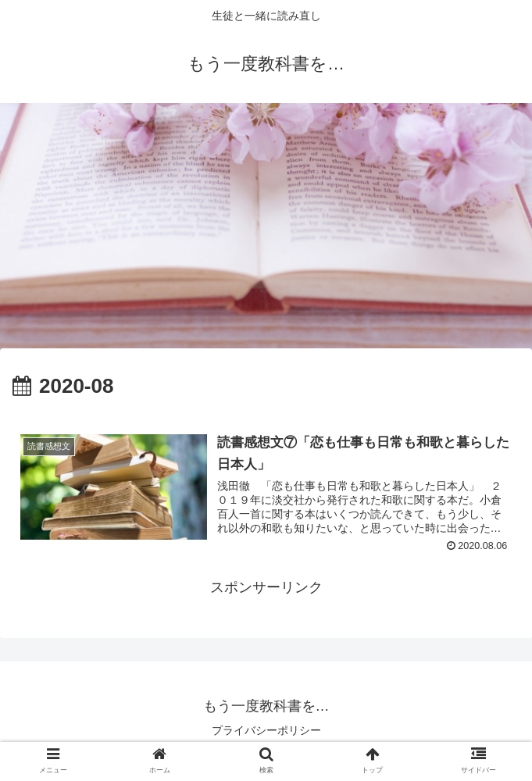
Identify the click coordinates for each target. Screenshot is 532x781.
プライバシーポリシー (266, 730)
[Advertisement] (266, 231)
